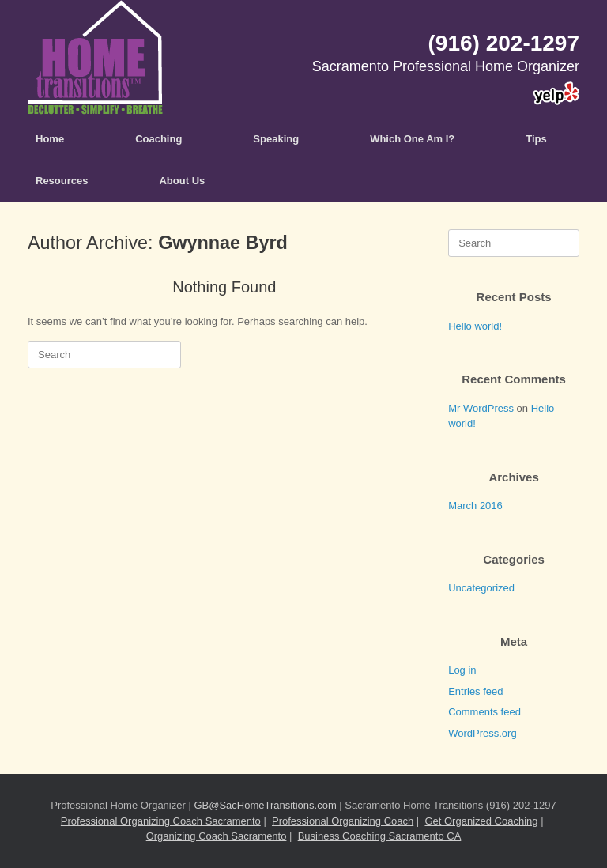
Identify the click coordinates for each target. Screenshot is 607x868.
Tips (536, 139)
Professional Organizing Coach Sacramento (161, 821)
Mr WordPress (481, 408)
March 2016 (475, 506)
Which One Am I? (412, 139)
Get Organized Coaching (481, 821)
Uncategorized (481, 588)
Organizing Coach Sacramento (217, 836)
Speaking (276, 139)
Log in (462, 670)
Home (50, 139)
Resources (62, 181)
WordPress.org (482, 733)
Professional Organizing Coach (343, 821)
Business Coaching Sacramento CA (380, 836)
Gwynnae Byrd (223, 243)
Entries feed (475, 691)
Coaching (158, 139)
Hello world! (475, 326)
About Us (182, 181)
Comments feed (484, 712)
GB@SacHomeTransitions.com (265, 805)
